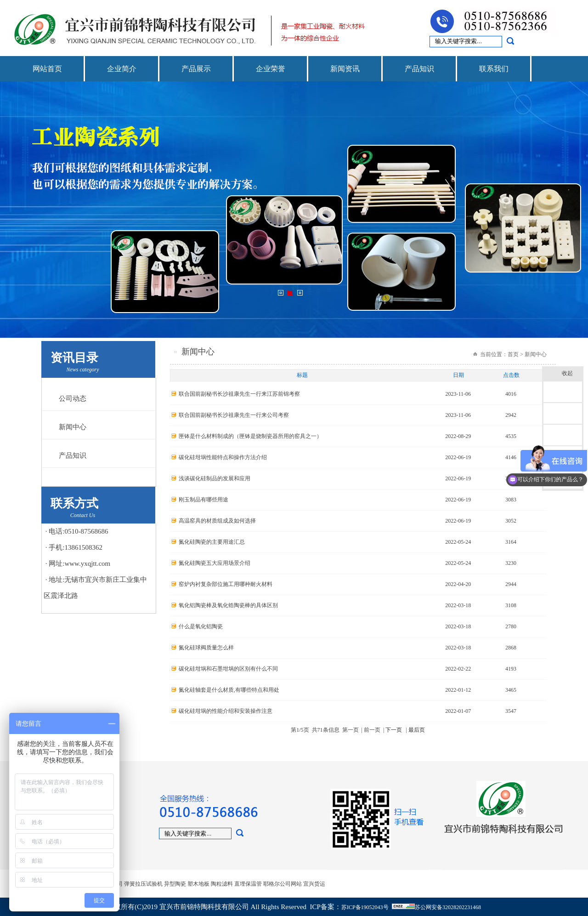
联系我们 (494, 69)
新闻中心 (73, 427)
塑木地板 (198, 884)
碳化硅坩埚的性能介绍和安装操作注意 (226, 711)
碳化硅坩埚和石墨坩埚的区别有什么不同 (228, 669)
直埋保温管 (248, 884)
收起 (570, 374)
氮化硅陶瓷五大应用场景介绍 (215, 563)
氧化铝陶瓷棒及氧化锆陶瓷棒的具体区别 (228, 605)
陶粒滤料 (222, 884)
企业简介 (122, 69)
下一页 (394, 730)
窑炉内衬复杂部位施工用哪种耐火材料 (226, 584)
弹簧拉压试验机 (143, 884)
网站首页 (47, 69)
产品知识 (419, 69)
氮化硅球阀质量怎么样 (206, 648)
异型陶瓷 (175, 884)
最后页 (417, 730)
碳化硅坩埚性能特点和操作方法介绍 (223, 457)
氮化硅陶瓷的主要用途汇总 (212, 542)
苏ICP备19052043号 (365, 907)
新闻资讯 (345, 69)
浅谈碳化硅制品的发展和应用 (215, 478)
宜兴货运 (314, 884)
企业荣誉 (271, 69)
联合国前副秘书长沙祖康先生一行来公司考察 (234, 415)
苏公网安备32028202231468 (448, 907)
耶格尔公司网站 (283, 884)
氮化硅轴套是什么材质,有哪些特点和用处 (229, 690)
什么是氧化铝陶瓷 (201, 626)
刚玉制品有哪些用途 (204, 500)
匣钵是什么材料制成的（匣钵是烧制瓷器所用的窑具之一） (250, 436)
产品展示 (196, 69)
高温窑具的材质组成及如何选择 (217, 521)
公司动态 (73, 398)
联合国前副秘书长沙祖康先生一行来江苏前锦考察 (239, 394)
